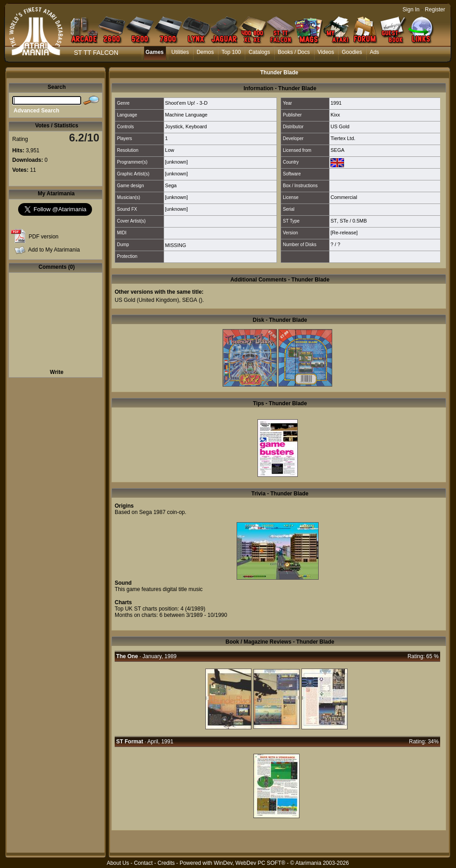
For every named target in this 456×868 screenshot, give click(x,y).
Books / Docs (294, 52)
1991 (336, 103)
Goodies (352, 52)
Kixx (335, 115)
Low (170, 150)
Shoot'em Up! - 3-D (186, 103)
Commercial (344, 197)
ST (334, 221)
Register (435, 10)
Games (155, 52)
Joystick (174, 126)
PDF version (44, 237)
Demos (205, 52)
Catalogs (259, 52)
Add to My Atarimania (54, 250)
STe (344, 221)
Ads (375, 52)
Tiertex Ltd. (343, 138)
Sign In (411, 10)
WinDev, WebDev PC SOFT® (250, 863)
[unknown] (176, 162)
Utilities (180, 52)
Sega (171, 185)
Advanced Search (36, 111)
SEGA (337, 150)
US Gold (340, 126)
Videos (326, 52)
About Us (118, 863)
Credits (166, 863)
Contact (143, 863)
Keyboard (196, 126)
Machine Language (186, 115)
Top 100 (231, 52)
